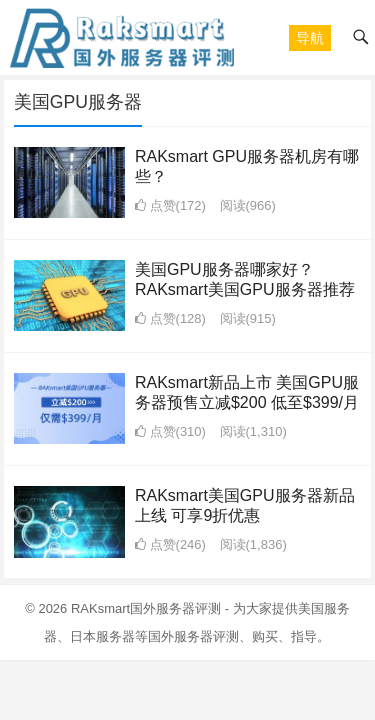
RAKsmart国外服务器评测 (146, 608)
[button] (310, 38)
